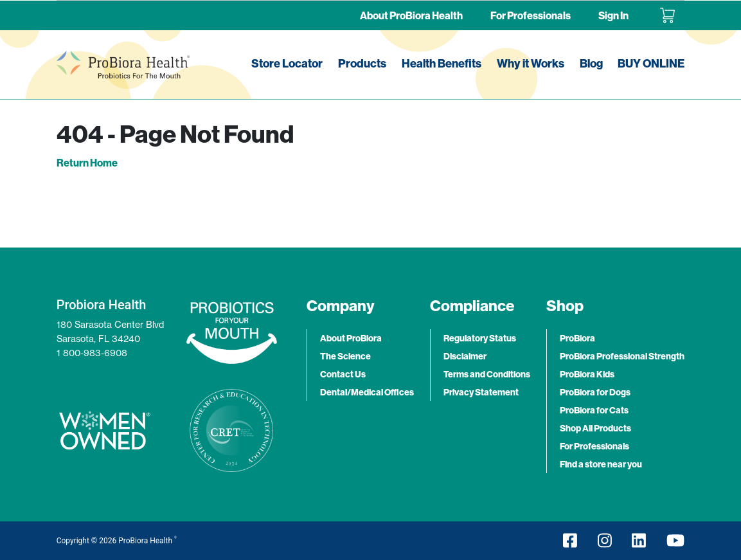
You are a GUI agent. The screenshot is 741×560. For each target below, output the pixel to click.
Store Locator (287, 63)
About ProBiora (351, 338)
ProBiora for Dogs (595, 392)
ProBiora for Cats (594, 410)
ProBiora (577, 338)
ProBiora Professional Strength (622, 356)
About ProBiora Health (411, 15)
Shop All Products (595, 428)
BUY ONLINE (651, 63)
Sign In (613, 15)
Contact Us (343, 374)
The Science (345, 356)
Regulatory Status (480, 338)
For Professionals (531, 15)
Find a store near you (601, 464)
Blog (591, 63)
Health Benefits (442, 63)
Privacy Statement (481, 392)
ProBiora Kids (587, 374)
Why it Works (531, 63)
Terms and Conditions (487, 374)
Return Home (87, 163)
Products (362, 63)
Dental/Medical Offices (367, 392)
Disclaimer (465, 356)
